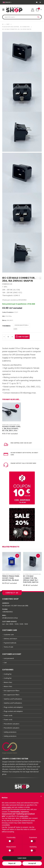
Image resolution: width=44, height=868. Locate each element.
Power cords (5, 425)
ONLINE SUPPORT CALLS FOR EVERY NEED (23, 463)
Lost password (9, 658)
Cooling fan (8, 674)
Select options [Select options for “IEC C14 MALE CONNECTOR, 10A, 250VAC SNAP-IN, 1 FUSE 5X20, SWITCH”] (38, 556)
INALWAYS (10, 320)
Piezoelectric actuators (12, 724)
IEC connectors (27, 574)
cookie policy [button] (24, 816)
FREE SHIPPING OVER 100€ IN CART (21, 443)
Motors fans (8, 682)
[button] (41, 796)
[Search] (38, 17)
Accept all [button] (32, 863)
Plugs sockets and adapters (17, 574)
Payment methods (10, 643)
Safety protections (10, 732)
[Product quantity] (8, 337)
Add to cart (23, 337)
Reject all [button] (12, 863)
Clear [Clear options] (15, 329)
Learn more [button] (22, 858)
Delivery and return (10, 639)
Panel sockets (6, 574)
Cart (5, 663)
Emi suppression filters (12, 691)
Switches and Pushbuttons (13, 699)
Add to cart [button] (17, 406)
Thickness (6, 326)
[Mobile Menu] (4, 10)
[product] (12, 412)
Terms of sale (8, 647)
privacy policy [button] (7, 807)
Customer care (9, 635)
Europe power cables (14, 425)
